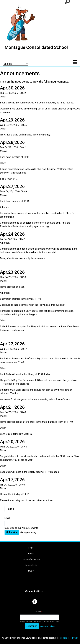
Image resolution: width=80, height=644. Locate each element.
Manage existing (28, 532)
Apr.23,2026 (12, 272)
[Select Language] (16, 64)
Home (31, 548)
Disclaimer (64, 638)
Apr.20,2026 (12, 442)
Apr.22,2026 (12, 344)
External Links (31, 565)
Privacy (74, 638)
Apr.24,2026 (12, 234)
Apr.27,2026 (12, 186)
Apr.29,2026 (12, 120)
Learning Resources (31, 559)
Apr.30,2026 (12, 88)
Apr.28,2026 (12, 142)
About (31, 553)
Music (31, 571)
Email (7, 518)
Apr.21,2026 (12, 407)
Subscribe (12, 532)
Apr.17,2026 (12, 480)
